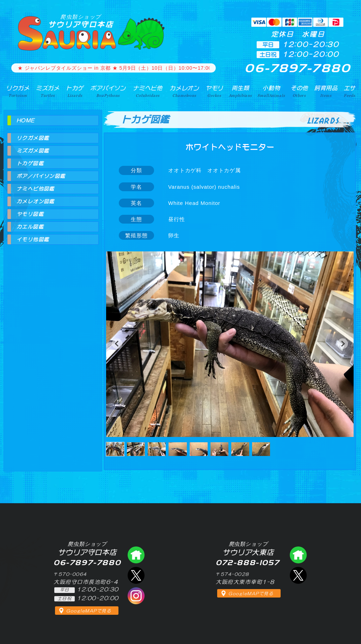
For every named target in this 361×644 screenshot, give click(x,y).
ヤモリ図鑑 (30, 214)
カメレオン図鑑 (36, 201)
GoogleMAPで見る (89, 611)
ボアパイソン (108, 91)
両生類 (240, 91)
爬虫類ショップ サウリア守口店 (136, 555)
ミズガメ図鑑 (33, 151)
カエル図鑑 (30, 227)
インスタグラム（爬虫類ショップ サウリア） (136, 596)
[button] (117, 344)
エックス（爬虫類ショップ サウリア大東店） (298, 575)
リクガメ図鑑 (33, 138)
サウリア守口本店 (81, 21)
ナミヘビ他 (148, 91)
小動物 (271, 91)
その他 (299, 91)
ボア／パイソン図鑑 (41, 176)
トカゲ (75, 91)
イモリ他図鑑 (33, 239)
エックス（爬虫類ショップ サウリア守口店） (136, 575)
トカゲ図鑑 (30, 163)
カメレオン (184, 91)
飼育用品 (326, 91)
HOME (26, 120)
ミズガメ (48, 91)
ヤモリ (215, 91)
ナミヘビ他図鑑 (36, 189)
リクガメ (18, 91)
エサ (350, 91)
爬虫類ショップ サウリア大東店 (298, 555)
